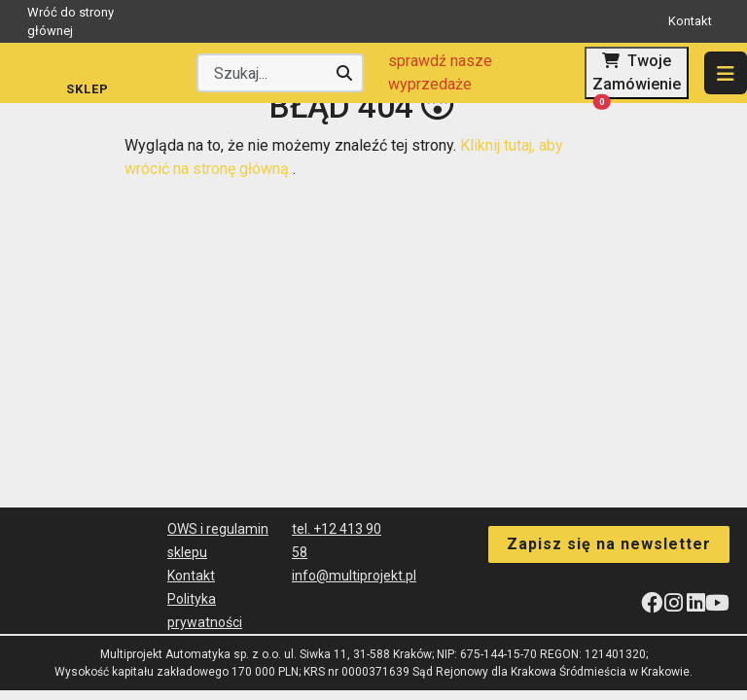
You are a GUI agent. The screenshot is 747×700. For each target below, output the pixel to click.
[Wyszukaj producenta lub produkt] (281, 73)
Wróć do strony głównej (162, 22)
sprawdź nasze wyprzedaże (440, 72)
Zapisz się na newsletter (609, 543)
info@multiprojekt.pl (354, 576)
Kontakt (690, 21)
